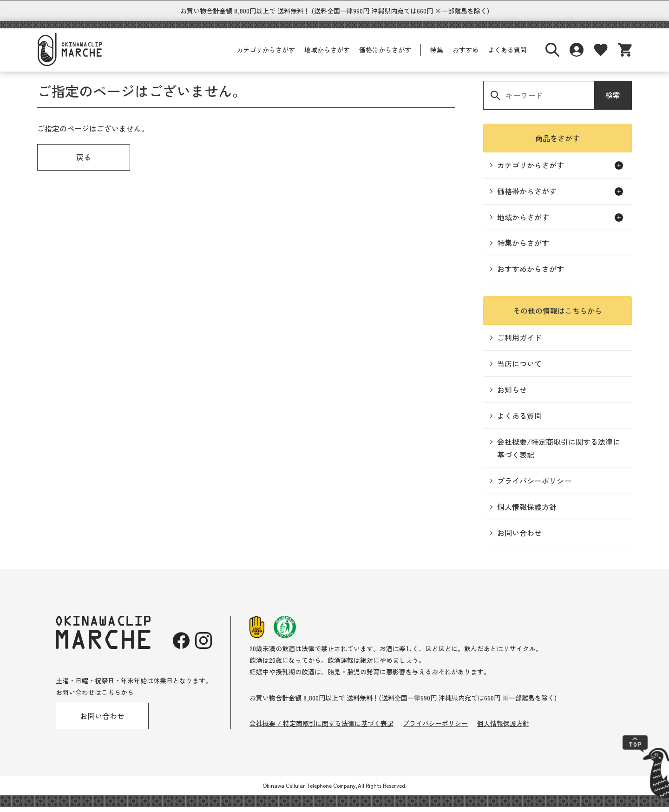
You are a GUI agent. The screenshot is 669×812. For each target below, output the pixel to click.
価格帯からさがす (385, 55)
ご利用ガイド (519, 343)
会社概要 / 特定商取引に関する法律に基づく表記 (321, 728)
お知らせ (512, 395)
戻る (84, 162)
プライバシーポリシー (534, 486)
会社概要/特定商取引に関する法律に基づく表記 (559, 453)
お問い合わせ (519, 538)
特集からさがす (523, 248)
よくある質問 (507, 55)
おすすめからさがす (531, 274)
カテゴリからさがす (266, 55)
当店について (519, 369)
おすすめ (466, 55)
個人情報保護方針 (527, 512)
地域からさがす (327, 55)
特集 (437, 55)
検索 (613, 100)
